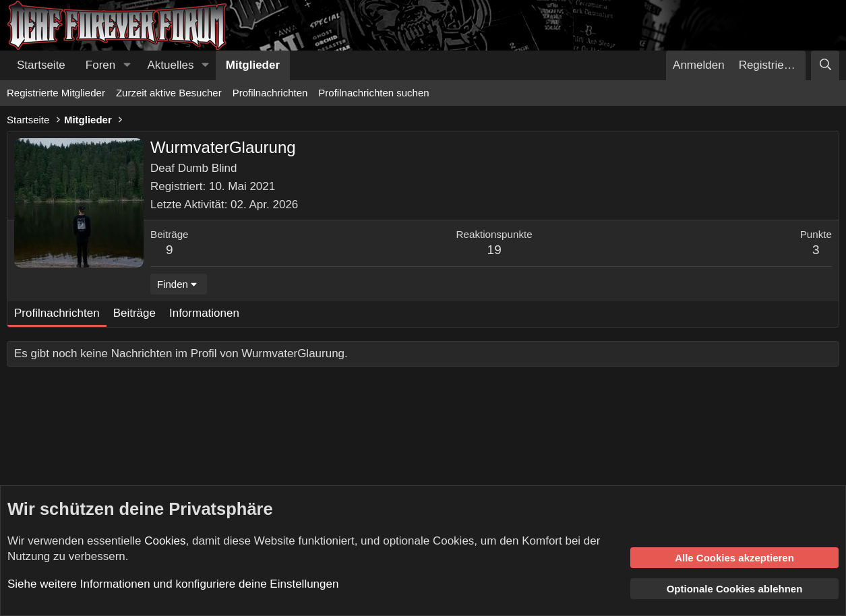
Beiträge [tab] (134, 313)
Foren (100, 65)
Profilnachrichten (270, 93)
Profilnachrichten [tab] (57, 313)
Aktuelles (171, 65)
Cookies (165, 541)
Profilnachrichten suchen (373, 93)
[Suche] (825, 65)
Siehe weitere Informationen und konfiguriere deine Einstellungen (173, 584)
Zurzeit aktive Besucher (169, 93)
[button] (127, 65)
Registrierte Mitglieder (56, 93)
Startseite (41, 65)
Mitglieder (253, 65)
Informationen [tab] (204, 313)
